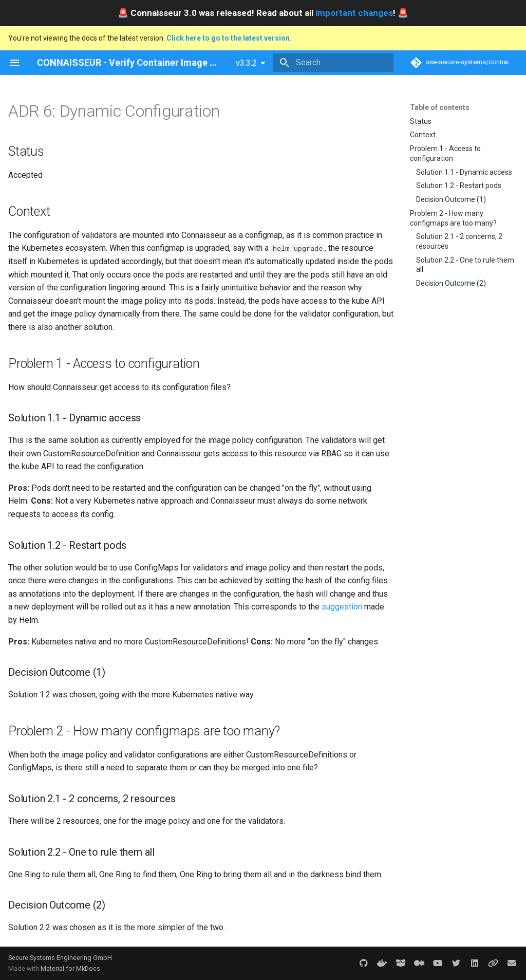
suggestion (342, 607)
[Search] (333, 63)
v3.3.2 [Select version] (246, 63)
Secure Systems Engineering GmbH (60, 958)
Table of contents (440, 107)
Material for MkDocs (70, 968)
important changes (354, 13)
